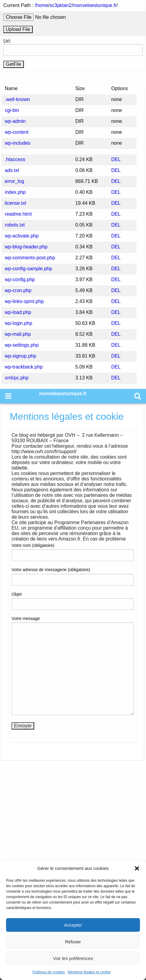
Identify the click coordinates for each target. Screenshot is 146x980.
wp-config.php (20, 280)
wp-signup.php (21, 356)
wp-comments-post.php (30, 258)
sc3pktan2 (61, 5)
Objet (73, 601)
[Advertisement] (73, 851)
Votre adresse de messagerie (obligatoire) (73, 576)
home (42, 5)
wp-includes (18, 143)
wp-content (17, 132)
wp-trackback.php (24, 367)
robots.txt (15, 225)
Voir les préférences (73, 958)
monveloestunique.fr (95, 5)
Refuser (73, 942)
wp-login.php (19, 323)
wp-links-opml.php (24, 301)
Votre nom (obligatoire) (73, 552)
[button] (137, 868)
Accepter (73, 925)
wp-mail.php (18, 334)
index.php (15, 192)
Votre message (73, 666)
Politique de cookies (49, 972)
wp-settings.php (22, 345)
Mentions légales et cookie (89, 972)
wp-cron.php (18, 290)
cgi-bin (12, 110)
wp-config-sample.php (29, 269)
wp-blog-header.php (26, 247)
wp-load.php (18, 312)
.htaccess (15, 159)
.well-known (18, 99)
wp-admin (15, 121)
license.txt (16, 203)
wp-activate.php (22, 236)
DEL (116, 159)
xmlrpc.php (17, 378)
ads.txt (12, 170)
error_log (15, 181)
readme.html (18, 214)
